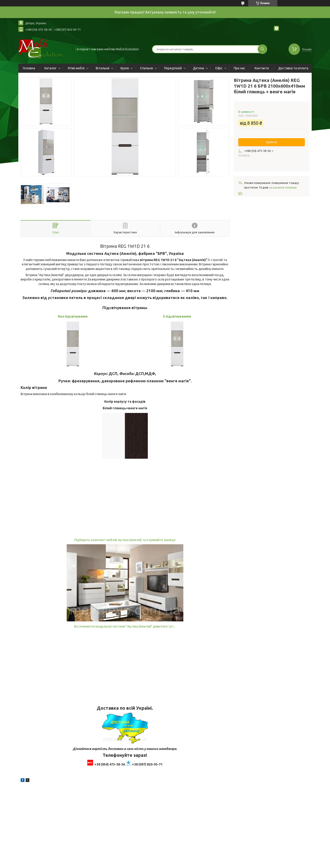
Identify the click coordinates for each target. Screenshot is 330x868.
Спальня (146, 68)
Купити (272, 142)
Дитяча (198, 68)
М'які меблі (76, 68)
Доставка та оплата (293, 68)
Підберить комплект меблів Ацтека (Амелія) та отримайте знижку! (125, 540)
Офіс (219, 68)
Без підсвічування (73, 316)
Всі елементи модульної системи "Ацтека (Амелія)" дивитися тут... (125, 626)
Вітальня (103, 68)
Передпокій (173, 68)
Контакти (262, 68)
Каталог (51, 68)
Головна (29, 68)
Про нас (239, 68)
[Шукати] (262, 49)
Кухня (125, 68)
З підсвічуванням (177, 316)
